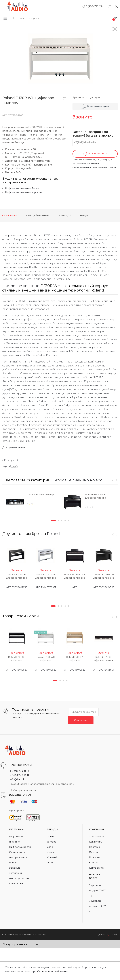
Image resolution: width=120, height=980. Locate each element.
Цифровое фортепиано (18, 235)
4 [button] (65, 520)
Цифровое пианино (21, 286)
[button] (115, 29)
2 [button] (58, 520)
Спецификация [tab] (38, 215)
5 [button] (69, 520)
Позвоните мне (95, 154)
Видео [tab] (85, 215)
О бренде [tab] (64, 215)
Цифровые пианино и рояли (24, 192)
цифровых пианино (102, 301)
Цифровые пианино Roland (23, 188)
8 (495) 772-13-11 (93, 6)
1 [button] (53, 520)
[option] (31, 503)
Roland (39, 235)
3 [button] (62, 520)
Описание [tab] (10, 215)
